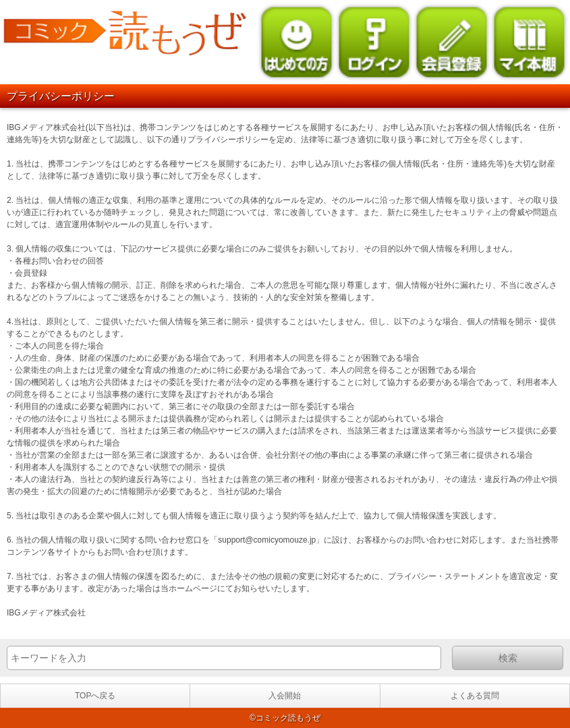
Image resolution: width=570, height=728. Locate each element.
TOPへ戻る (95, 696)
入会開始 (285, 696)
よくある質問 (475, 696)
